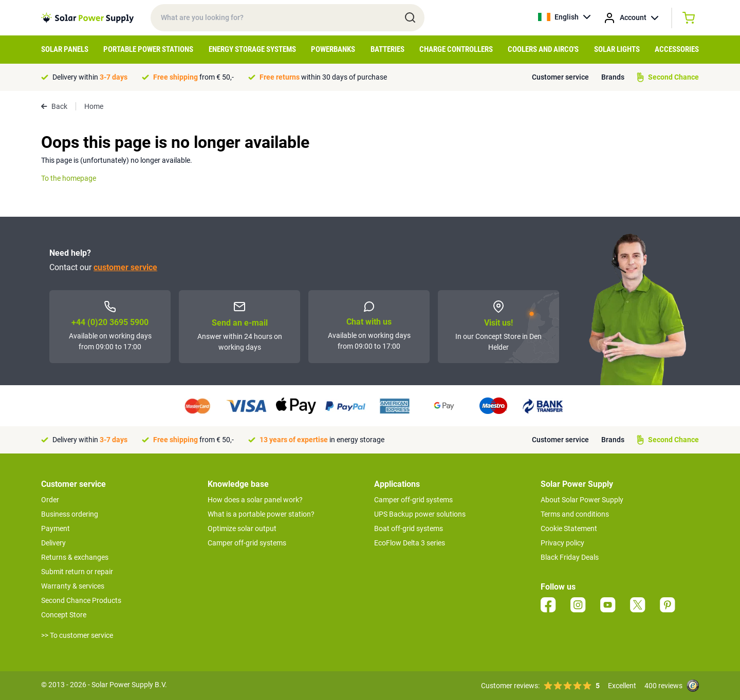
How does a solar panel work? (255, 500)
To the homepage (69, 178)
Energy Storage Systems (252, 49)
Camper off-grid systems (247, 543)
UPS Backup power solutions (420, 514)
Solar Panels (65, 49)
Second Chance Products (81, 600)
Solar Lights (617, 49)
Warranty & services (73, 586)
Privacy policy (562, 543)
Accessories (677, 49)
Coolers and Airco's (543, 49)
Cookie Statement (569, 528)
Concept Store (64, 615)
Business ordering (70, 514)
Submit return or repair (77, 572)
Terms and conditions (575, 514)
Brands (613, 77)
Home (94, 106)
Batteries (387, 49)
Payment (55, 528)
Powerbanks (333, 49)
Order (50, 500)
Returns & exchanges (75, 557)
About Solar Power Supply (582, 500)
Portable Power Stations (148, 49)
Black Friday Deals (570, 557)
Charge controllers (456, 49)
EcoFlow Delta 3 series (410, 543)
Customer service (560, 77)
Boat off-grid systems (409, 528)
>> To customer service (77, 635)
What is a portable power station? (261, 514)
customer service (125, 267)
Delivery (53, 543)
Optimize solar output (242, 528)
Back (54, 106)
